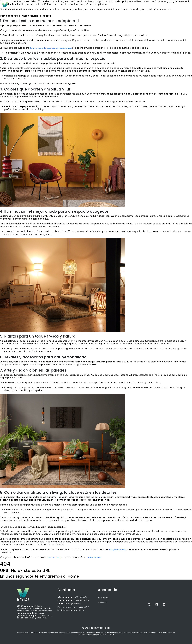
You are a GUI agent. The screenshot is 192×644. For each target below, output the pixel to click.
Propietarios (166, 5)
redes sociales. (95, 557)
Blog (154, 5)
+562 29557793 (80, 597)
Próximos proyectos (141, 5)
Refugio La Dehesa (117, 550)
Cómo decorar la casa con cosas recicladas (51, 48)
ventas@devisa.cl (72, 604)
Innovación (103, 598)
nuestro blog (54, 557)
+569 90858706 (82, 600)
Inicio (127, 5)
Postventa (103, 602)
